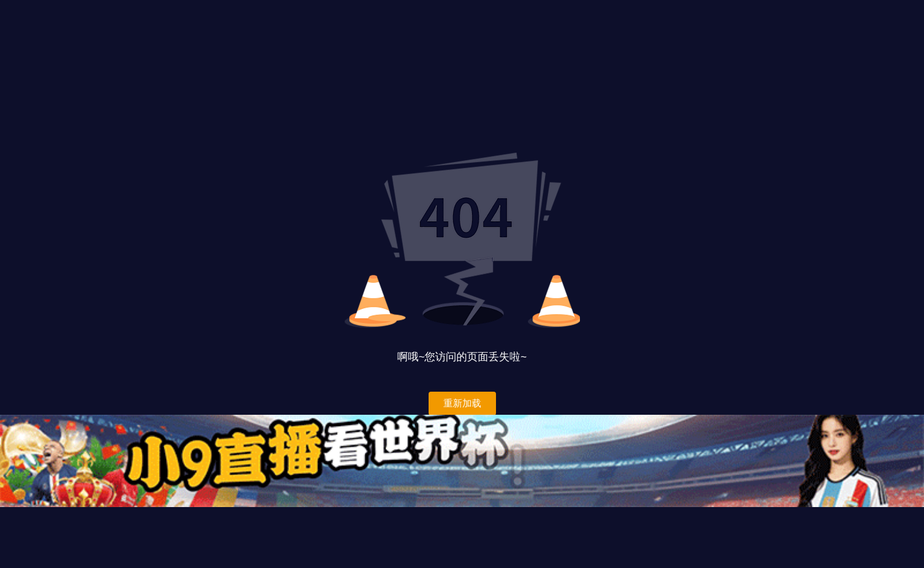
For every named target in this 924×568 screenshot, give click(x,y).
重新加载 (462, 403)
